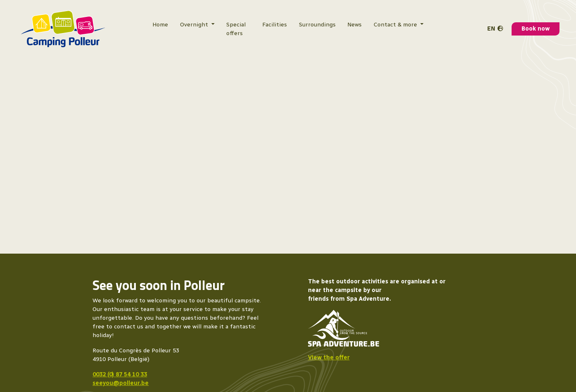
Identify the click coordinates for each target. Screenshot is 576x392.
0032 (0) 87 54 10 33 (120, 374)
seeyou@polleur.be (121, 383)
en (491, 29)
